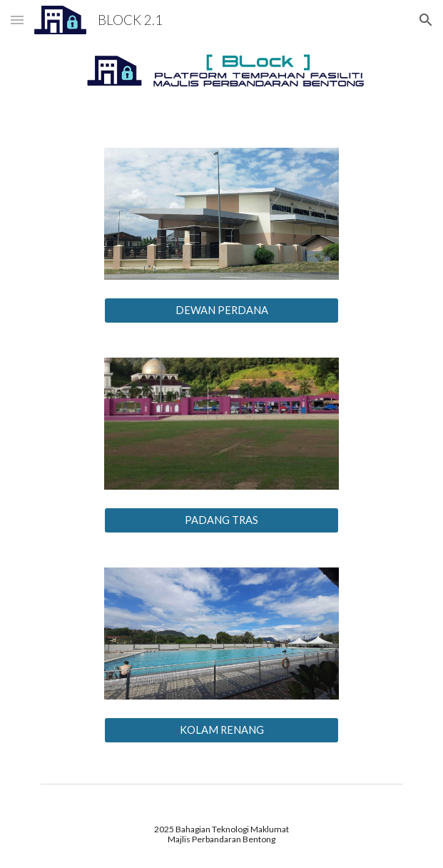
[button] (17, 20)
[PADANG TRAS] (221, 520)
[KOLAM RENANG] (221, 730)
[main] (221, 835)
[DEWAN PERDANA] (221, 311)
